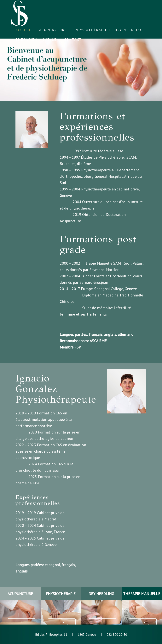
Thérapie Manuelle (97, 263)
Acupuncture (70, 221)
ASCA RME (98, 341)
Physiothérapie (111, 157)
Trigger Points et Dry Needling (106, 276)
